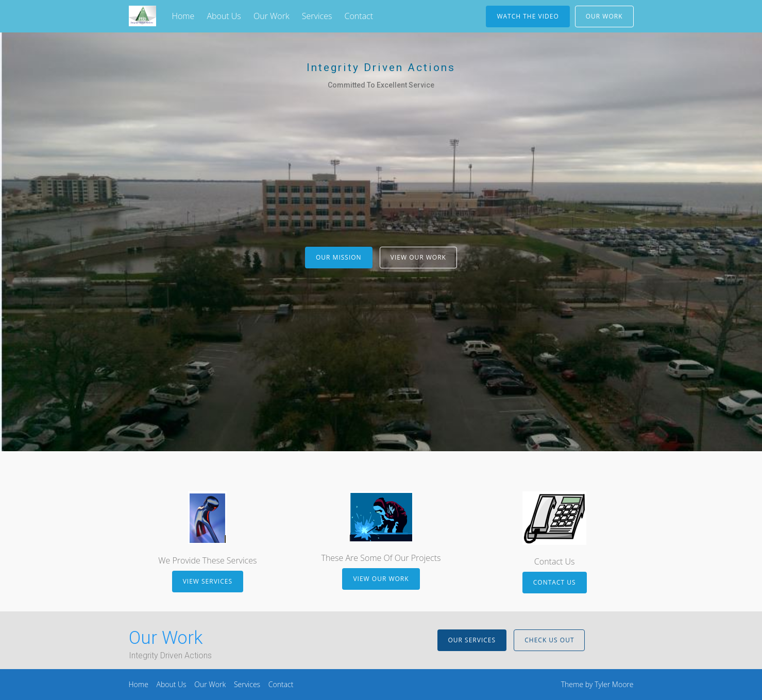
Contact (359, 16)
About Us (224, 16)
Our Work (272, 16)
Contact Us (555, 582)
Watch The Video (528, 16)
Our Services (472, 640)
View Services (208, 581)
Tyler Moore (614, 684)
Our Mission (339, 257)
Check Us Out (549, 640)
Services (317, 16)
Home (183, 16)
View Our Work (418, 257)
